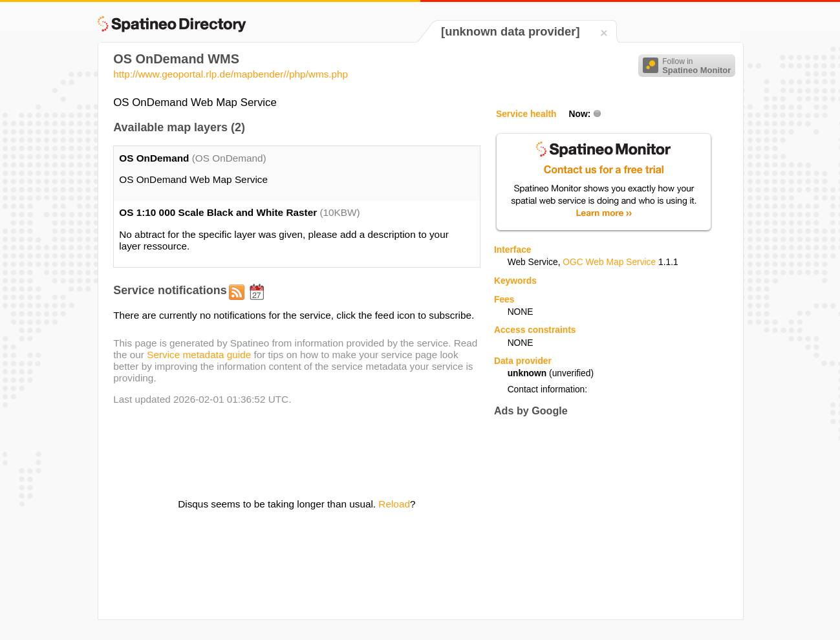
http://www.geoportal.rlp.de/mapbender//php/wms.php (231, 74)
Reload (394, 504)
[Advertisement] (603, 518)
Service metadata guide (199, 355)
